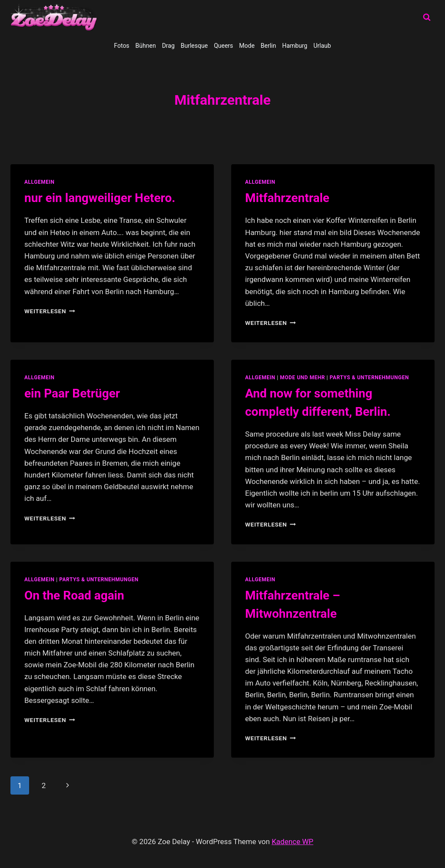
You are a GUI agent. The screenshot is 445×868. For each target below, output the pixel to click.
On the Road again (74, 595)
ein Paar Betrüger (72, 393)
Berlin (268, 46)
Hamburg (295, 46)
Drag (168, 46)
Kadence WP (292, 841)
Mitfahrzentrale (287, 198)
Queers (223, 46)
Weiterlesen (50, 311)
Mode (247, 46)
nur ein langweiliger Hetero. (100, 198)
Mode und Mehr (302, 378)
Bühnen (146, 46)
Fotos (121, 46)
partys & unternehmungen (369, 378)
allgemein (40, 182)
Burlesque (194, 46)
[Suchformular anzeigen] (427, 17)
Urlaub (322, 46)
